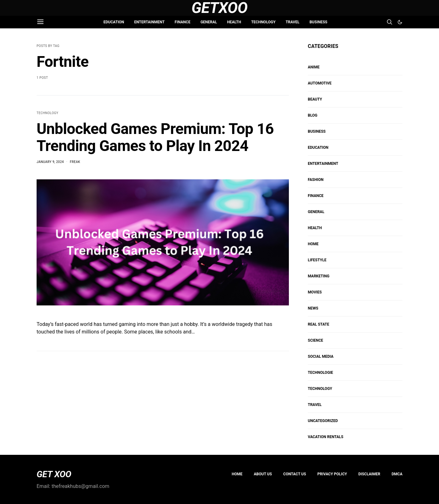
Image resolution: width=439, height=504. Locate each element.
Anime (314, 67)
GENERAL (209, 22)
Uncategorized (323, 421)
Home (237, 474)
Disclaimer (369, 474)
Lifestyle (317, 260)
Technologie (320, 373)
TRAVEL (293, 22)
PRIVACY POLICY (332, 474)
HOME (313, 244)
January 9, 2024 (50, 162)
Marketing (319, 276)
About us (263, 474)
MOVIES (315, 292)
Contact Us (295, 474)
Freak (75, 162)
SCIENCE (316, 340)
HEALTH (234, 22)
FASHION (316, 180)
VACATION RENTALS (326, 437)
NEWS (313, 308)
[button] (400, 22)
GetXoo (220, 8)
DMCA (397, 474)
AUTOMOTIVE (320, 83)
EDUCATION (114, 22)
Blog (313, 115)
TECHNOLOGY (263, 22)
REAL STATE (319, 324)
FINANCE (183, 22)
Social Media (321, 356)
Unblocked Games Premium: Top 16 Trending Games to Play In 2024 (155, 137)
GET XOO (54, 474)
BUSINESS (318, 22)
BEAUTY (315, 99)
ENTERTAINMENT (149, 22)
